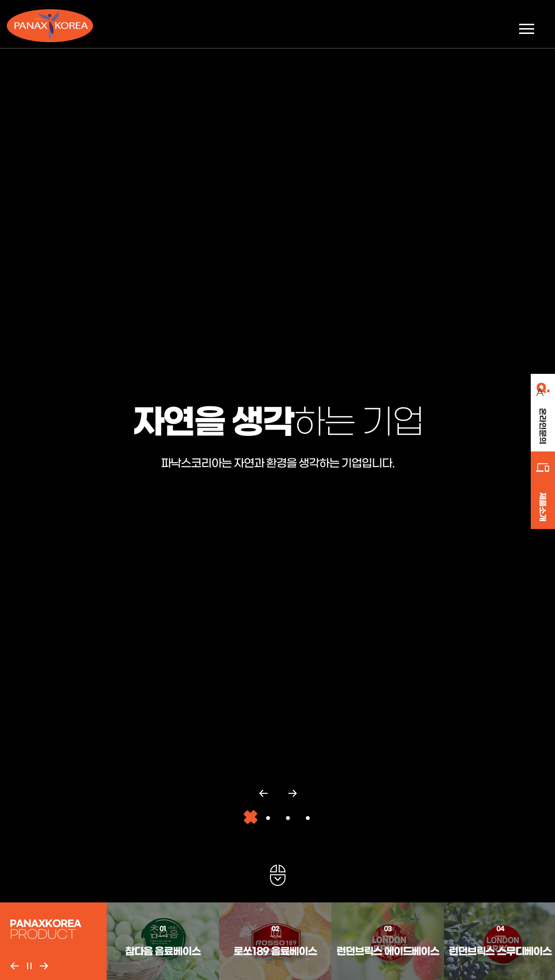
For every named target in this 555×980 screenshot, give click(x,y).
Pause (29, 966)
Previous (15, 966)
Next (44, 966)
